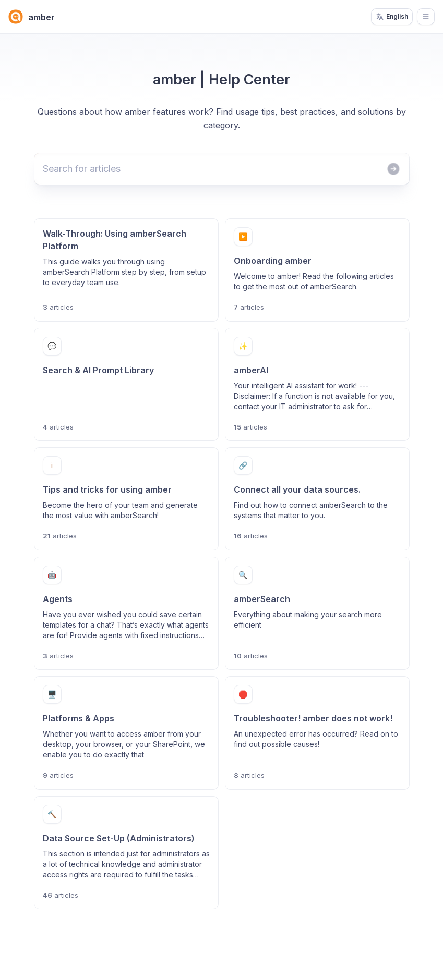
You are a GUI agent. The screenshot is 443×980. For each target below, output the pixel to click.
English (392, 17)
